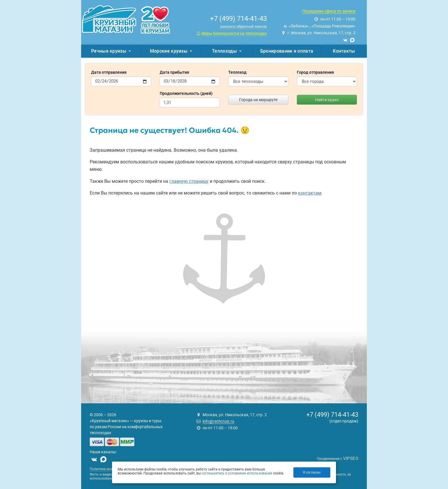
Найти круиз (327, 100)
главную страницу (189, 181)
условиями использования (250, 473)
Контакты (344, 51)
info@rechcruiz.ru (218, 421)
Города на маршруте (258, 100)
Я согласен (312, 472)
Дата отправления (109, 72)
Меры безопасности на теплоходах (234, 33)
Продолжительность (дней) (186, 93)
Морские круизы (171, 51)
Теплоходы (227, 51)
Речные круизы (111, 51)
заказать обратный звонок (243, 26)
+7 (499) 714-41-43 (332, 415)
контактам (310, 193)
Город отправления (315, 72)
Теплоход (237, 72)
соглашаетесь (213, 473)
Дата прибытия (174, 72)
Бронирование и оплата (287, 51)
